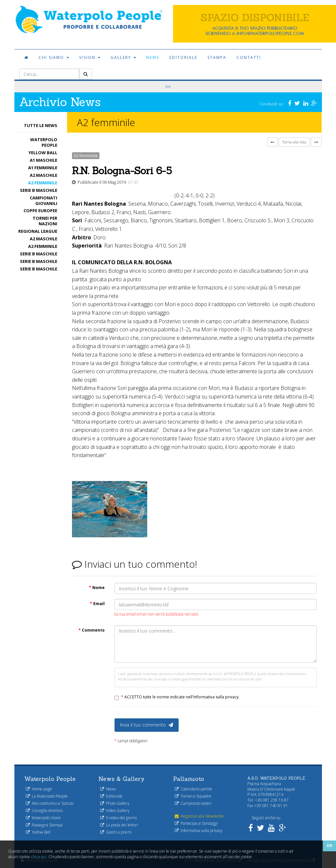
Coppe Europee (40, 211)
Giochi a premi (116, 832)
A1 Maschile (44, 160)
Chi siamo (54, 57)
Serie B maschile (39, 190)
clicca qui (39, 857)
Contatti (249, 57)
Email (97, 604)
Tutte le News (41, 125)
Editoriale (183, 57)
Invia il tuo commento (147, 725)
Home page (39, 789)
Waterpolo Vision (43, 818)
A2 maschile (44, 175)
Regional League (38, 231)
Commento (92, 630)
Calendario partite (194, 789)
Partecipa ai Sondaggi (196, 823)
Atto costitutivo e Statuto (50, 803)
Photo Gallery (115, 803)
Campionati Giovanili (44, 201)
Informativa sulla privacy (199, 831)
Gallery (123, 57)
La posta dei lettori (119, 825)
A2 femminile (43, 183)
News (153, 57)
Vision (90, 57)
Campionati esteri (193, 803)
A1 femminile (43, 168)
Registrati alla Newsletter (200, 816)
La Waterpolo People (47, 796)
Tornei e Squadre (193, 796)
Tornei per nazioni (45, 221)
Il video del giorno (118, 818)
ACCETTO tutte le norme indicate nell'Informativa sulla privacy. (180, 697)
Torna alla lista (294, 142)
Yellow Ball (43, 153)
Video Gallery (115, 811)
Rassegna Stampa (44, 825)
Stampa (217, 57)
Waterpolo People (44, 142)
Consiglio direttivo (44, 811)
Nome (97, 588)
